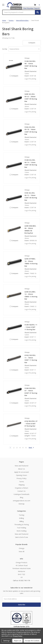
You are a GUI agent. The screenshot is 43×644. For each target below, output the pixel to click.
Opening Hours (22, 475)
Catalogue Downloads (21, 494)
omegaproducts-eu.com (22, 501)
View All (21, 551)
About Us (21, 469)
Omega (22, 548)
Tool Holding (21, 528)
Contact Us (21, 491)
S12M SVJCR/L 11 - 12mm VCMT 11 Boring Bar (31, 327)
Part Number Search (31, 8)
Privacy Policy (21, 478)
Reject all (17, 641)
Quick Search (16, 8)
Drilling (21, 518)
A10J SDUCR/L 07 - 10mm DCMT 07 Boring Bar (31, 423)
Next (31, 448)
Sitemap (21, 504)
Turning (21, 515)
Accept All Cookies (32, 641)
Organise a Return (21, 488)
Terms (21, 482)
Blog (22, 497)
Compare (32, 43)
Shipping (22, 485)
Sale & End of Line (22, 537)
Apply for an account (22, 472)
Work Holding (22, 531)
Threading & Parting (22, 524)
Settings (6, 641)
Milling (21, 521)
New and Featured (21, 466)
